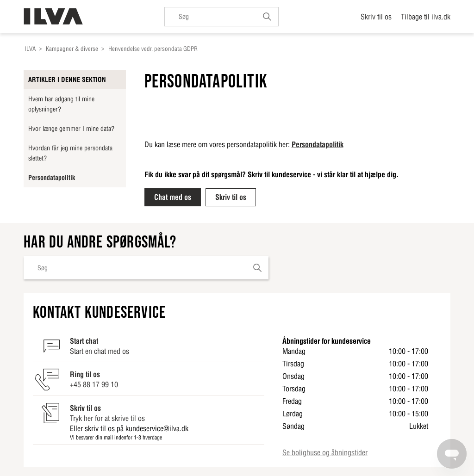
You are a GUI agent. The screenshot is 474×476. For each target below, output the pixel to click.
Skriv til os (376, 17)
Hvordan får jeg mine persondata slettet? (70, 153)
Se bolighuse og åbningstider (325, 452)
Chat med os (173, 197)
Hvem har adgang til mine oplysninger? (61, 104)
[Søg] (221, 17)
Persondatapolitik (52, 178)
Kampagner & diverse (72, 49)
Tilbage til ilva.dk (426, 17)
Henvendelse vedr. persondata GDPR (153, 49)
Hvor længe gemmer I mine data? (71, 129)
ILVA (30, 49)
